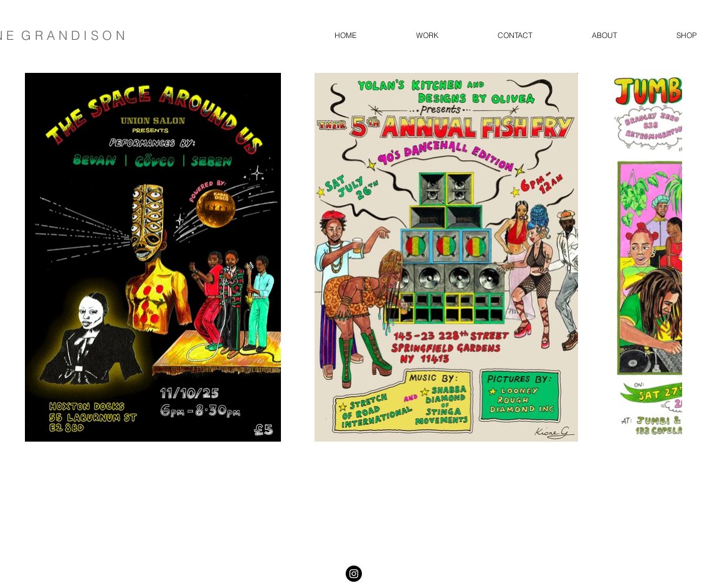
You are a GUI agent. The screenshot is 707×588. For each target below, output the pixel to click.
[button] (427, 36)
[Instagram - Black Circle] (354, 574)
